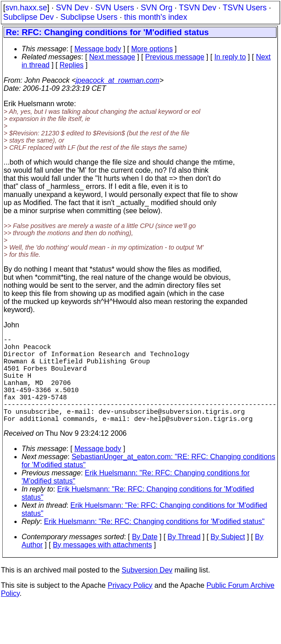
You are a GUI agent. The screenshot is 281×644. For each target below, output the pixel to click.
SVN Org (156, 8)
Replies (72, 65)
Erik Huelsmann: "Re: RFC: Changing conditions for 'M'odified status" (154, 543)
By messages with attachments (102, 566)
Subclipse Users (89, 17)
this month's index (156, 17)
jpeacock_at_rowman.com (118, 80)
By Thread (184, 558)
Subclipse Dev (28, 17)
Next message (112, 57)
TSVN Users (245, 8)
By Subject (227, 558)
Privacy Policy (130, 607)
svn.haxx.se (26, 8)
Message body (98, 49)
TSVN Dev (198, 8)
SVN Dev (72, 8)
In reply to (230, 57)
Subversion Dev (147, 592)
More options (152, 49)
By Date (145, 558)
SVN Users (114, 8)
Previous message (175, 57)
